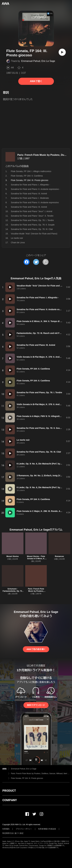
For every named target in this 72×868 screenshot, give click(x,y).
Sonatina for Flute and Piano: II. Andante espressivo (35, 202)
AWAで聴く (36, 81)
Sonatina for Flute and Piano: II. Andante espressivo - (35, 189)
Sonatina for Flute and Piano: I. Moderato (30, 198)
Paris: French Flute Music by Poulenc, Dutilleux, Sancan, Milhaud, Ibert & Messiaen (40, 774)
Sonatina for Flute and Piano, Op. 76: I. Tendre (32, 220)
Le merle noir (17, 238)
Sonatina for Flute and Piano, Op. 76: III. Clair (32, 229)
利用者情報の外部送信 (47, 829)
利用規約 (6, 829)
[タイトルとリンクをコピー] (46, 262)
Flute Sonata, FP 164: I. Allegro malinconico (31, 171)
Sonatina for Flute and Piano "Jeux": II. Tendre (32, 216)
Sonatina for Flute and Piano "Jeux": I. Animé (32, 211)
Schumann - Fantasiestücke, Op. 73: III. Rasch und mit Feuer (13, 591)
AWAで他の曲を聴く (36, 649)
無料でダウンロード (36, 705)
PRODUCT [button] (9, 791)
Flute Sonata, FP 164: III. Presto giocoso (27, 778)
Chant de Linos (18, 243)
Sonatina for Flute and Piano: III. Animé (29, 194)
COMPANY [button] (10, 800)
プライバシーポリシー (24, 829)
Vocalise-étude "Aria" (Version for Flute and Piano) (34, 234)
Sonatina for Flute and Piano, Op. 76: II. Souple (33, 225)
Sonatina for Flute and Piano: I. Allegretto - (30, 185)
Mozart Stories (13, 556)
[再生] (62, 52)
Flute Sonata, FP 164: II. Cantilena (27, 176)
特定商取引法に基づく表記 (13, 833)
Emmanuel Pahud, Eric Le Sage (38, 61)
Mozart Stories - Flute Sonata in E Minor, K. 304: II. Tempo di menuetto (36, 560)
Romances (59, 556)
